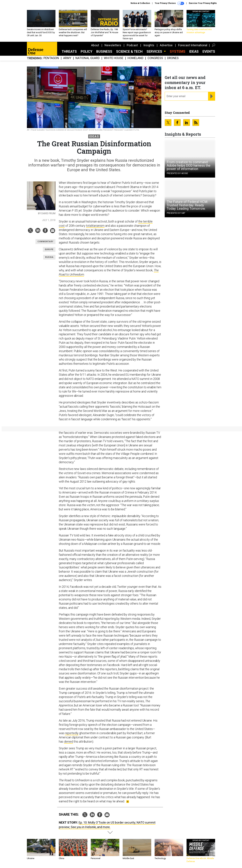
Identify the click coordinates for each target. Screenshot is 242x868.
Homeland (135, 58)
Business (104, 52)
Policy (87, 52)
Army (67, 58)
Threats (69, 52)
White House (114, 58)
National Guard (88, 58)
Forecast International (193, 45)
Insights (149, 45)
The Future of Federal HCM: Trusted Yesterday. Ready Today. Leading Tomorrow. (187, 205)
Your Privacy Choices (169, 3)
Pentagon (51, 58)
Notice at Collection (140, 3)
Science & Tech (129, 52)
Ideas (194, 52)
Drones (173, 58)
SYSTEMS (178, 52)
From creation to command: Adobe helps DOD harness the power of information (189, 165)
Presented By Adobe (177, 173)
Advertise (166, 45)
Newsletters (113, 45)
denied (68, 742)
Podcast (132, 45)
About (95, 45)
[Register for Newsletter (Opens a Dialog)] (211, 96)
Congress (155, 58)
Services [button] (155, 52)
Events (209, 52)
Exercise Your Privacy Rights (203, 3)
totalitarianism (95, 226)
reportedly (72, 733)
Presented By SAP (176, 213)
